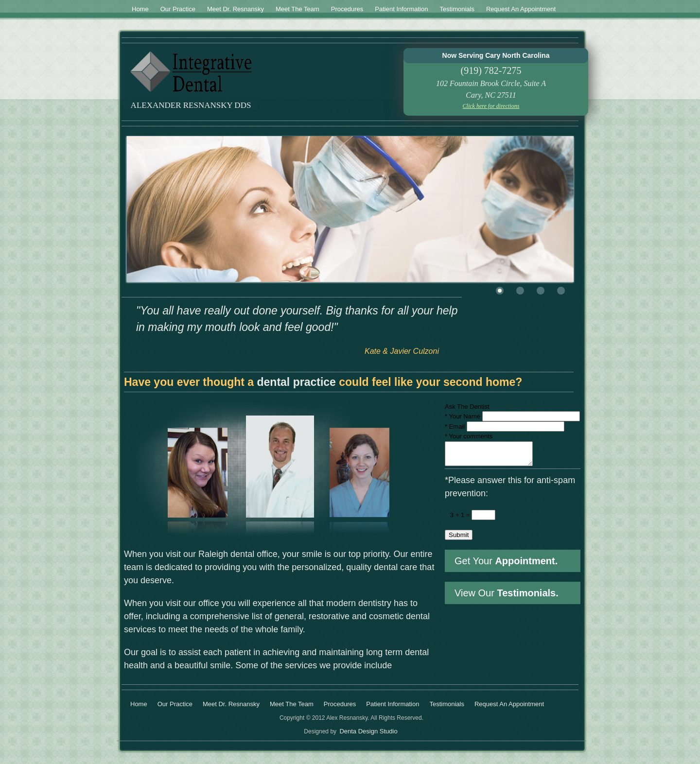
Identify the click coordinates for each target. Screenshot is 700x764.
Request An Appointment (521, 9)
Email (455, 426)
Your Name (463, 416)
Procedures (347, 9)
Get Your (506, 565)
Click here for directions (491, 106)
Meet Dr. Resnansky (236, 9)
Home (140, 9)
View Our (507, 597)
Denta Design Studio (368, 731)
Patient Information (401, 9)
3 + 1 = (457, 519)
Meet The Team (297, 9)
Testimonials (457, 9)
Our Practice (178, 9)
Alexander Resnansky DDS (191, 105)
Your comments (469, 436)
